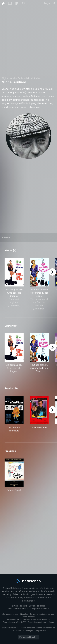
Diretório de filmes (37, 606)
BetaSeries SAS (14, 619)
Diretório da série (20, 606)
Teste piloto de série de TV (14, 622)
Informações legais (10, 614)
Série (21, 78)
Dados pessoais (29, 617)
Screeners (35, 619)
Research (46, 619)
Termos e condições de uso (42, 614)
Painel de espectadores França (41, 622)
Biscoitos (24, 614)
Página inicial (8, 78)
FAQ (28, 609)
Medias (26, 619)
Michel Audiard (34, 78)
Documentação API (17, 609)
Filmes (6, 237)
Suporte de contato (40, 609)
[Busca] (54, 3)
